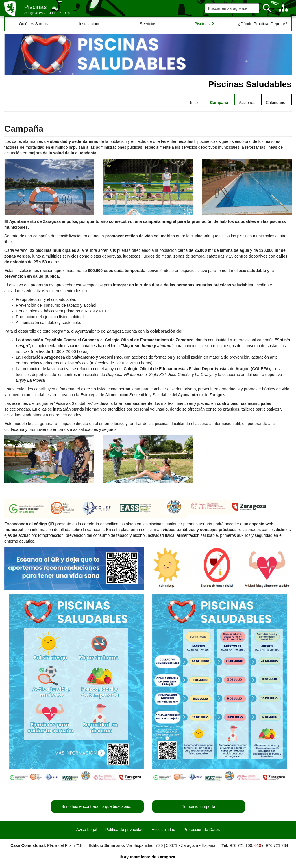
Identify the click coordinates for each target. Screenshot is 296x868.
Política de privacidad (124, 830)
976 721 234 (277, 845)
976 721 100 (241, 845)
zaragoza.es (33, 13)
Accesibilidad (164, 830)
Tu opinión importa (198, 806)
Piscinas (35, 7)
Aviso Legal (87, 830)
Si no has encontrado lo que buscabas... (97, 806)
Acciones (247, 103)
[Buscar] (267, 8)
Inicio (195, 103)
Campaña (219, 103)
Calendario (275, 103)
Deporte (69, 13)
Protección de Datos (201, 830)
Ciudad (53, 13)
